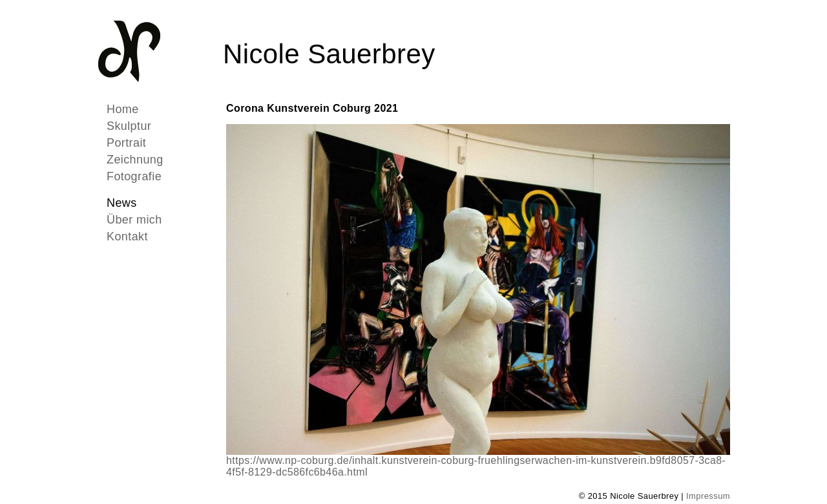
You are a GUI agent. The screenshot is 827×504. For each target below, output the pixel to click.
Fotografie (134, 176)
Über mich (134, 220)
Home (123, 109)
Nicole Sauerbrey (329, 54)
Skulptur (129, 126)
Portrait (126, 143)
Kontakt (127, 236)
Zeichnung (135, 160)
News (122, 203)
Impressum (708, 496)
